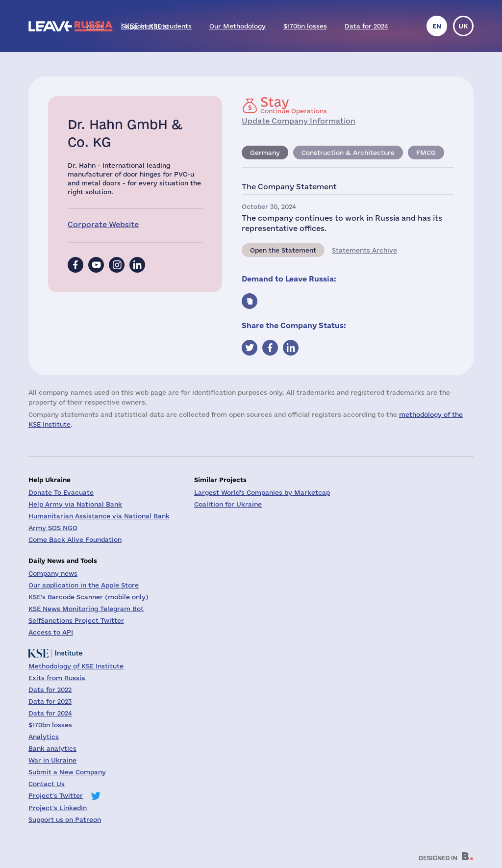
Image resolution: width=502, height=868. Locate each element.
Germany (265, 153)
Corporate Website (103, 224)
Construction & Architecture (348, 153)
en (437, 26)
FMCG (426, 153)
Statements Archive (364, 250)
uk (463, 26)
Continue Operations (294, 105)
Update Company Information (299, 121)
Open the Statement (283, 250)
